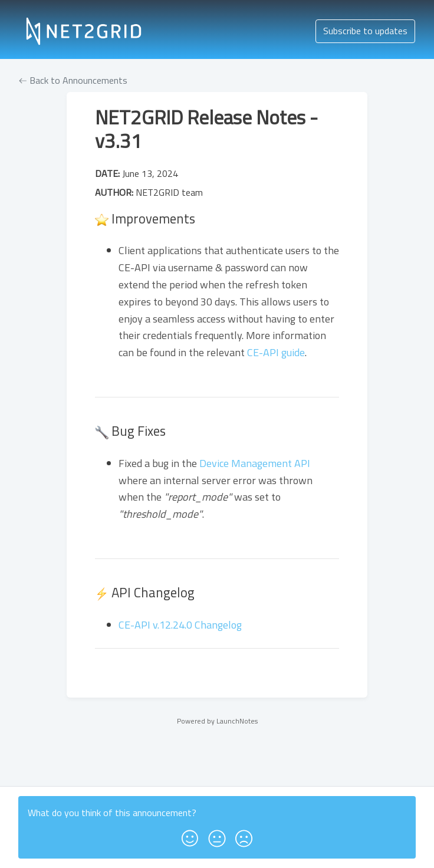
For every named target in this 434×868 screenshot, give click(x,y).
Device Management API (255, 463)
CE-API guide (276, 352)
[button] (190, 834)
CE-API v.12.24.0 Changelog (180, 625)
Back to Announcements (73, 80)
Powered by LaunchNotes (217, 721)
